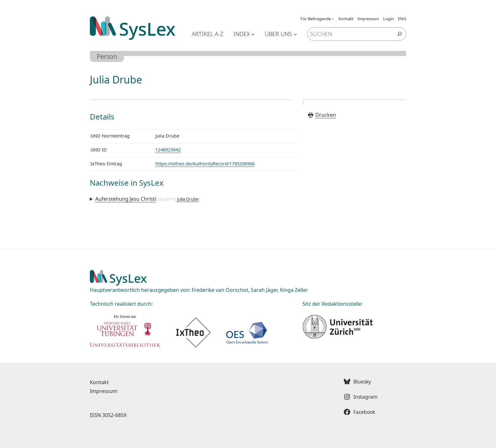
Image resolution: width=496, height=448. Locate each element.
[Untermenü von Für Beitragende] (333, 19)
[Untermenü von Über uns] (295, 34)
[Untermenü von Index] (253, 34)
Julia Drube (188, 199)
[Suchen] (400, 34)
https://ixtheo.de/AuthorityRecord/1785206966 (205, 164)
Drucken (322, 115)
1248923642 (168, 150)
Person (107, 56)
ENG (402, 19)
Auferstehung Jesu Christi (126, 199)
